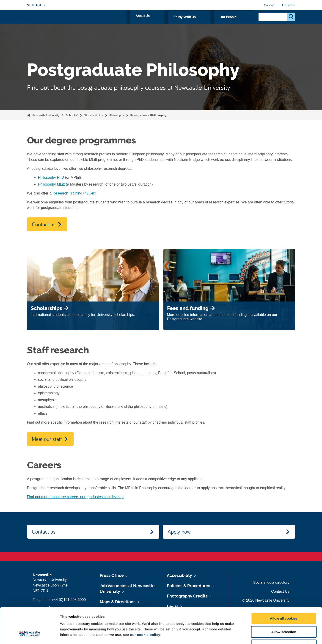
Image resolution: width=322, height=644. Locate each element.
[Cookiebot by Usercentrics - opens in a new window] (30, 635)
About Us (183, 22)
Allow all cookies (284, 588)
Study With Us (211, 22)
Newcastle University (45, 115)
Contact (269, 5)
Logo (48, 21)
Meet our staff (47, 439)
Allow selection (284, 601)
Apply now (179, 532)
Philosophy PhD (51, 177)
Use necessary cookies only (284, 615)
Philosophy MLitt (51, 184)
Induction (289, 5)
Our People (241, 22)
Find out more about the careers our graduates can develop (75, 497)
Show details (241, 635)
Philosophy (117, 115)
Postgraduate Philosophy (148, 115)
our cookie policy (145, 604)
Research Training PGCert (74, 193)
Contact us (44, 224)
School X (36, 5)
